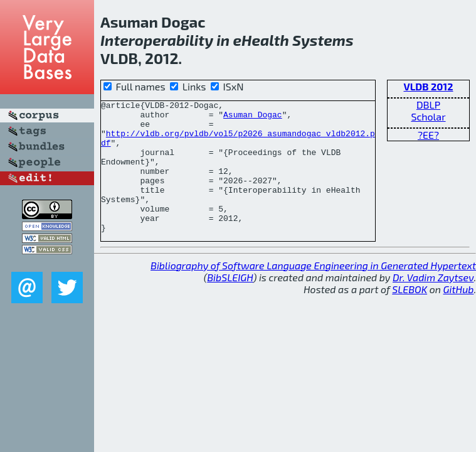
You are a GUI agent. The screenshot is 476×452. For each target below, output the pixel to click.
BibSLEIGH (230, 304)
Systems (323, 40)
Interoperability (157, 40)
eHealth (261, 40)
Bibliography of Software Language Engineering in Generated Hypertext (313, 292)
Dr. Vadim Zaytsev (433, 304)
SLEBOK (410, 315)
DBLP (428, 105)
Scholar (428, 116)
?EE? (428, 135)
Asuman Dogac (253, 118)
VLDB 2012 (428, 86)
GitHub (459, 315)
